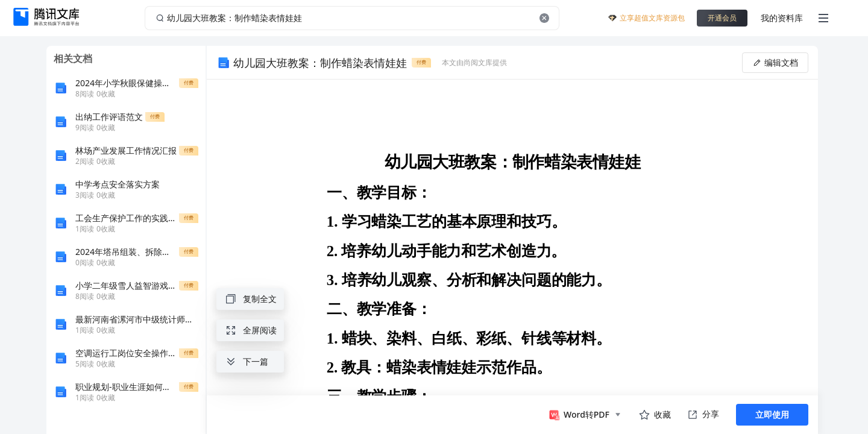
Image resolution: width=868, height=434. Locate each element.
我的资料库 (782, 18)
